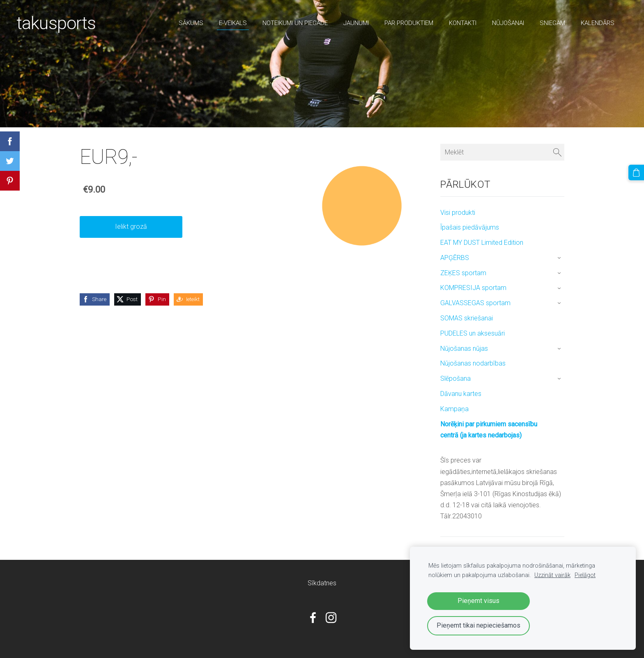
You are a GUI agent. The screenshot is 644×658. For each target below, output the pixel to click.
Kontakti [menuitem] (463, 23)
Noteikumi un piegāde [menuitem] (295, 23)
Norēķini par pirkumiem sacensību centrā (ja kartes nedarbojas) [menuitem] (489, 430)
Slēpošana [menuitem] (455, 378)
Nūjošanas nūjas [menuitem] (464, 349)
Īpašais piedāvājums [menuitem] (470, 227)
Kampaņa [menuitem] (454, 409)
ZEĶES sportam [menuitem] (463, 273)
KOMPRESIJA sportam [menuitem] (473, 288)
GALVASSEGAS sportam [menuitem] (475, 303)
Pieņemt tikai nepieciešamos (478, 625)
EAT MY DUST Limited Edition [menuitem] (482, 243)
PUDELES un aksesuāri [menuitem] (473, 333)
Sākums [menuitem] (191, 23)
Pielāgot (585, 575)
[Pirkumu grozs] (636, 173)
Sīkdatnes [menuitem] (322, 583)
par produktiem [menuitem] (409, 23)
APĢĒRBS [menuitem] (455, 258)
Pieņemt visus (478, 601)
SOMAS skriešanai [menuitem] (467, 318)
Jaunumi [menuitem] (356, 23)
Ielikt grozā (131, 227)
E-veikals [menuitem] (233, 23)
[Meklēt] (502, 152)
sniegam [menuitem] (552, 23)
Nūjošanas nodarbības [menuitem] (473, 363)
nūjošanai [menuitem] (508, 23)
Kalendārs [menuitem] (598, 23)
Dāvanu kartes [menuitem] (461, 394)
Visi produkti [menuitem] (458, 213)
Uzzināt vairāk (552, 575)
